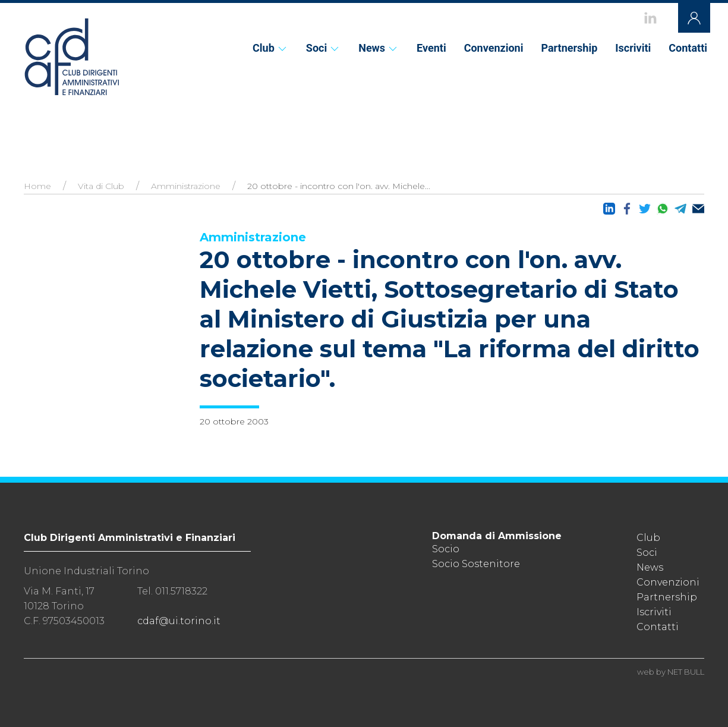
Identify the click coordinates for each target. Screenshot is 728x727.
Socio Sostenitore (476, 564)
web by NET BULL (671, 672)
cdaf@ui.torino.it (179, 621)
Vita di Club (101, 186)
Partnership (569, 48)
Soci (323, 48)
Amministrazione (186, 186)
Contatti (688, 48)
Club (270, 48)
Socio (446, 549)
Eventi (431, 48)
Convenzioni (494, 48)
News (379, 48)
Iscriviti (633, 48)
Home (37, 186)
